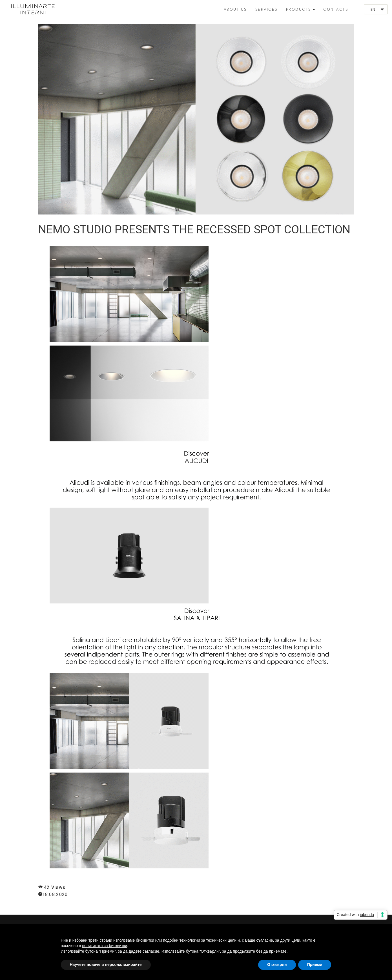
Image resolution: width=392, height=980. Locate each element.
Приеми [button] (315, 964)
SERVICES (266, 9)
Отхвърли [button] (277, 964)
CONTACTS (336, 9)
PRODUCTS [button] (301, 9)
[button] (376, 9)
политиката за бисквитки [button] (105, 946)
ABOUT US (235, 9)
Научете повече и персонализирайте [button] (106, 964)
